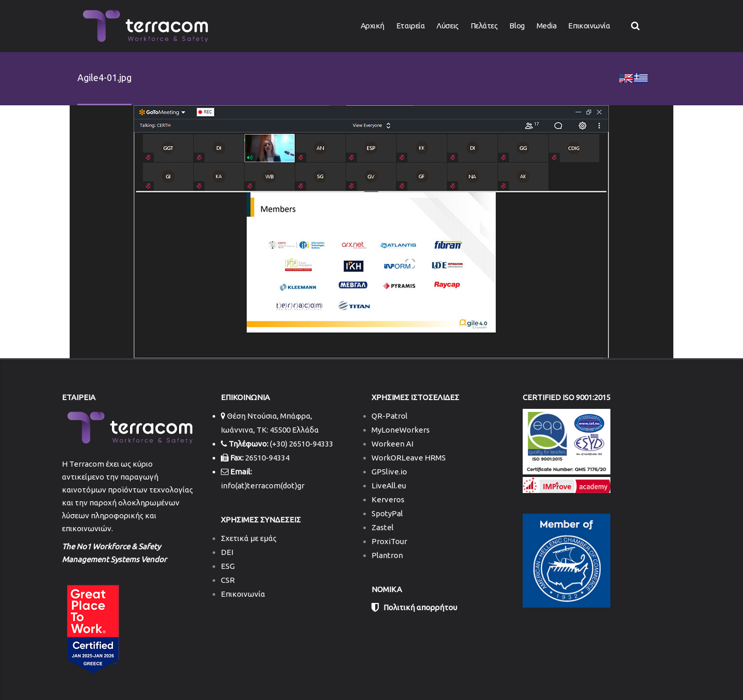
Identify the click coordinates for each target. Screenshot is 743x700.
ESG (228, 566)
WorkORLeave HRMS (409, 458)
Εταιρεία (410, 26)
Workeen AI (392, 444)
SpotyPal (387, 513)
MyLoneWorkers (401, 430)
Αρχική (373, 26)
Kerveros (388, 499)
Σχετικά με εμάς (249, 538)
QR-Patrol (390, 416)
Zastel (383, 527)
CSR (228, 580)
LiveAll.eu (389, 486)
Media (547, 26)
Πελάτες (484, 26)
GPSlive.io (389, 472)
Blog (517, 26)
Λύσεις (447, 26)
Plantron (387, 555)
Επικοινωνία (589, 26)
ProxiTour (389, 541)
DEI (227, 552)
